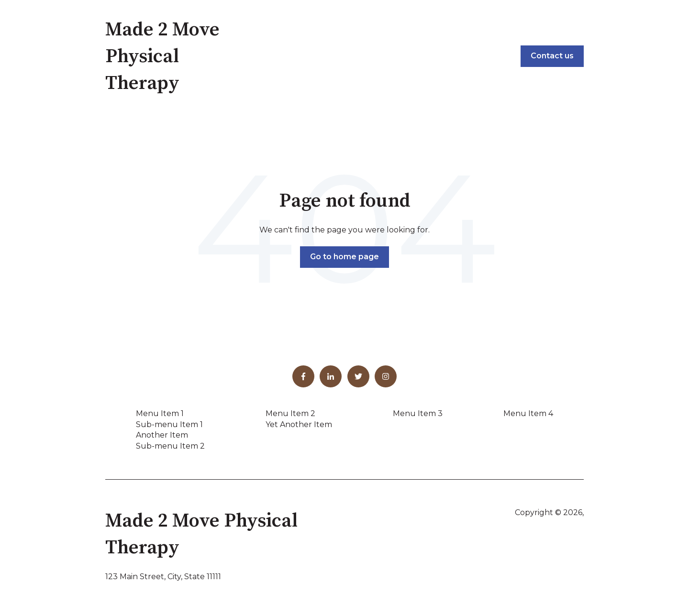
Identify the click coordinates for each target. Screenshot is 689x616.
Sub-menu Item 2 (170, 446)
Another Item (162, 435)
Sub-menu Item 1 (169, 424)
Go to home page (344, 257)
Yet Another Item (299, 424)
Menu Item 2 (290, 413)
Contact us (552, 56)
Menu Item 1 (160, 413)
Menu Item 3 (418, 413)
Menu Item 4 (528, 413)
